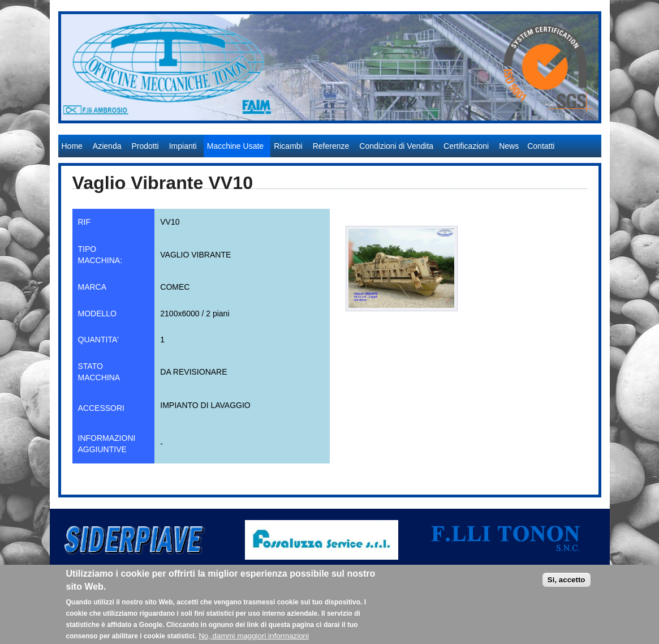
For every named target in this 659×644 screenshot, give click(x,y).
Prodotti (145, 146)
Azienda (107, 146)
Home (72, 146)
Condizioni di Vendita (396, 146)
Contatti (541, 146)
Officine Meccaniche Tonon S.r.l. (117, 129)
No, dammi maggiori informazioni (254, 639)
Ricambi (288, 146)
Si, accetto (567, 583)
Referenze (331, 146)
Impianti (183, 146)
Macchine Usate (235, 146)
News (509, 146)
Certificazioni (466, 146)
